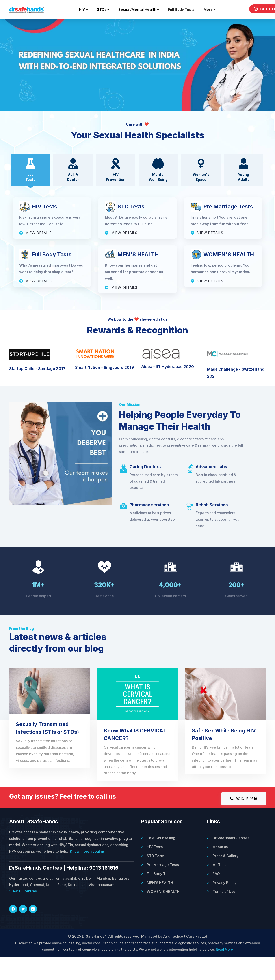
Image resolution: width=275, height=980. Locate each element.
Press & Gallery (226, 879)
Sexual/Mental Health (95, 26)
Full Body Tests (137, 26)
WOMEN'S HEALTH (163, 915)
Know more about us (87, 874)
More (165, 26)
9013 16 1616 (242, 822)
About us (220, 870)
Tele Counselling (161, 861)
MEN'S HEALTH (160, 906)
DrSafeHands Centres (231, 861)
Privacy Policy (225, 906)
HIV (39, 26)
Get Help (222, 26)
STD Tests (155, 879)
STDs (59, 26)
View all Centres (23, 914)
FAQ (216, 897)
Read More (224, 972)
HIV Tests (155, 870)
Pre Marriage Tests (163, 888)
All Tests (220, 888)
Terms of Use (224, 915)
